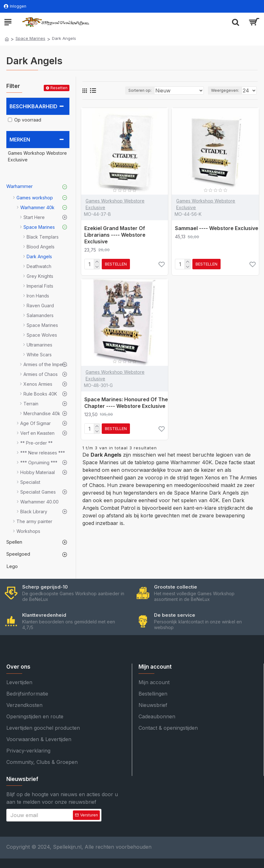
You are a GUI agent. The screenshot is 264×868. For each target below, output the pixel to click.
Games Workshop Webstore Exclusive (115, 204)
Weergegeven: (225, 90)
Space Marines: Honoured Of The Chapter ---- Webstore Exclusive (126, 403)
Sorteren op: (140, 90)
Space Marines (30, 38)
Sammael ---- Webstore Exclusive (217, 228)
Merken (20, 140)
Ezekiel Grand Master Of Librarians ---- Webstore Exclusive (115, 235)
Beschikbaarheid (33, 106)
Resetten (59, 88)
